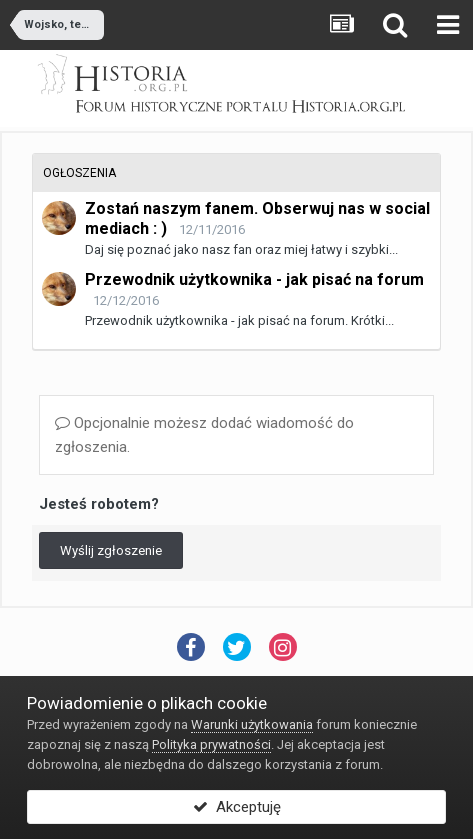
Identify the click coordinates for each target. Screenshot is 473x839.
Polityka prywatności (211, 744)
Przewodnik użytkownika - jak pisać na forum (254, 279)
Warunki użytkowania (252, 724)
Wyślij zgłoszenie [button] (111, 550)
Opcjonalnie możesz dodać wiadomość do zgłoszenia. (204, 435)
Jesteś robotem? (99, 504)
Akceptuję (237, 807)
